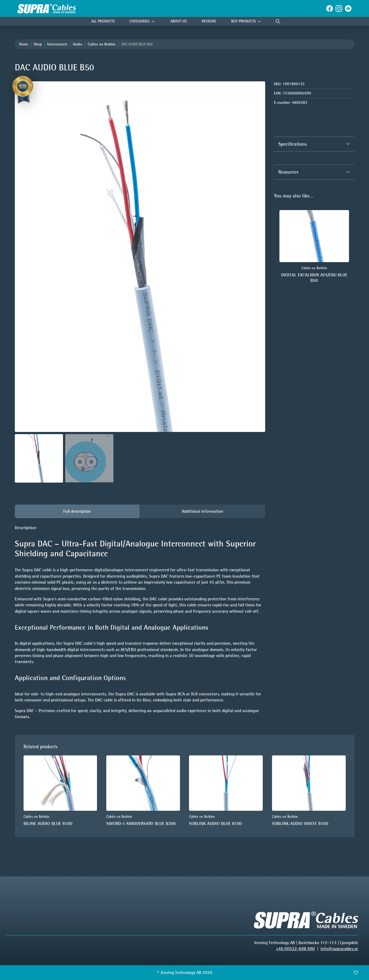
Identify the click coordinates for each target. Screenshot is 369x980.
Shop (38, 44)
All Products (103, 21)
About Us (179, 21)
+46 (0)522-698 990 (295, 949)
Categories (140, 21)
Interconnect (57, 44)
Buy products (244, 21)
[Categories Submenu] (155, 22)
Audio (78, 44)
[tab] (77, 511)
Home (24, 44)
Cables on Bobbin (102, 44)
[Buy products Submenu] (261, 22)
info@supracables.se (339, 949)
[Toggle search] (278, 21)
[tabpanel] (140, 622)
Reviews (209, 21)
